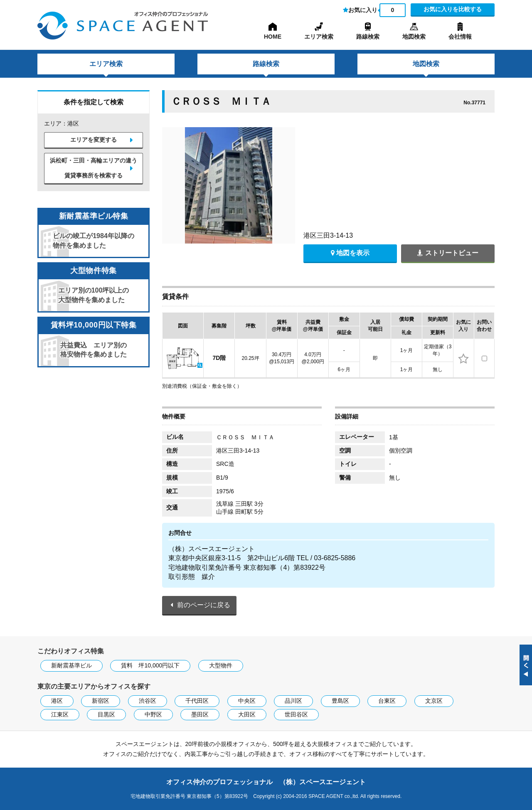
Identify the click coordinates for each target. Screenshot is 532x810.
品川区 (293, 701)
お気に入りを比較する (453, 9)
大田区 (247, 714)
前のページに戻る (204, 605)
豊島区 (340, 701)
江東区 (60, 714)
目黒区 (106, 714)
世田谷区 (296, 714)
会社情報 (460, 37)
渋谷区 (148, 701)
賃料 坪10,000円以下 (150, 665)
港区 (57, 701)
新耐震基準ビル (71, 665)
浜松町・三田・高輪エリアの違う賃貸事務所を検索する (94, 168)
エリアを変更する (94, 140)
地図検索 (414, 37)
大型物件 (221, 665)
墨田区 (200, 714)
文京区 (434, 701)
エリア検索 (319, 37)
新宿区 (101, 701)
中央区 (247, 701)
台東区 (387, 701)
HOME (273, 37)
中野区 (153, 714)
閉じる (526, 665)
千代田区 (197, 701)
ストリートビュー (448, 253)
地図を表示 (350, 253)
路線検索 (368, 37)
